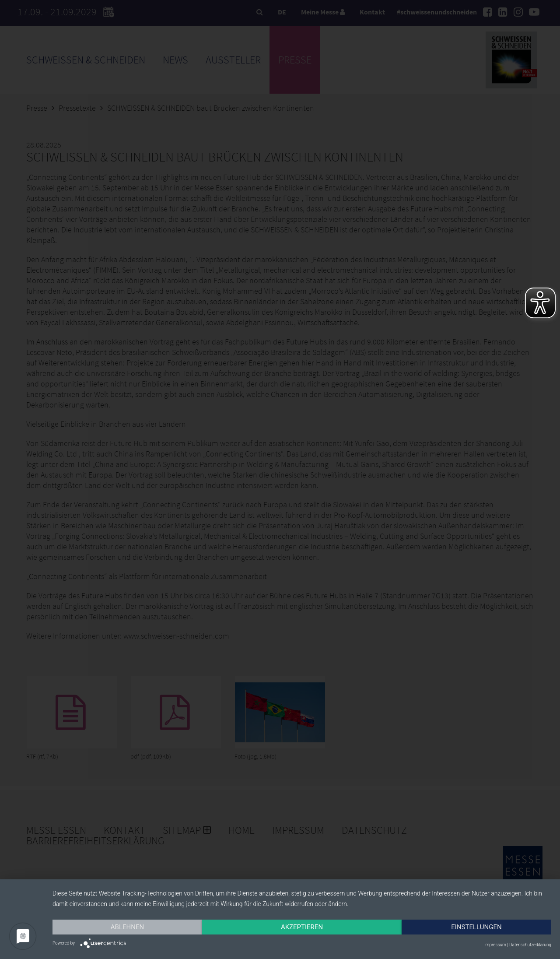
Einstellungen (476, 927)
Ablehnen (127, 927)
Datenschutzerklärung (530, 945)
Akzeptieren (302, 927)
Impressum (495, 945)
